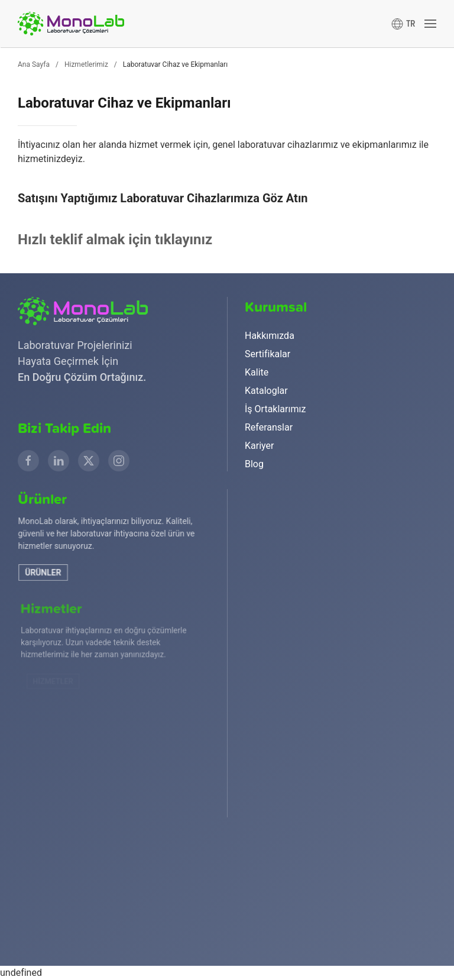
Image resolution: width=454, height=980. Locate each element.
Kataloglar (266, 391)
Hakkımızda (270, 336)
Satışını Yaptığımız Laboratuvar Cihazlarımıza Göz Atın (163, 198)
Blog (254, 464)
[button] (403, 24)
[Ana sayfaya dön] (71, 24)
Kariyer (259, 446)
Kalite (257, 372)
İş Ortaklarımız (275, 409)
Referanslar (269, 427)
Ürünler (52, 573)
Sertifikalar (267, 354)
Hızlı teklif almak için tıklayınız (115, 240)
